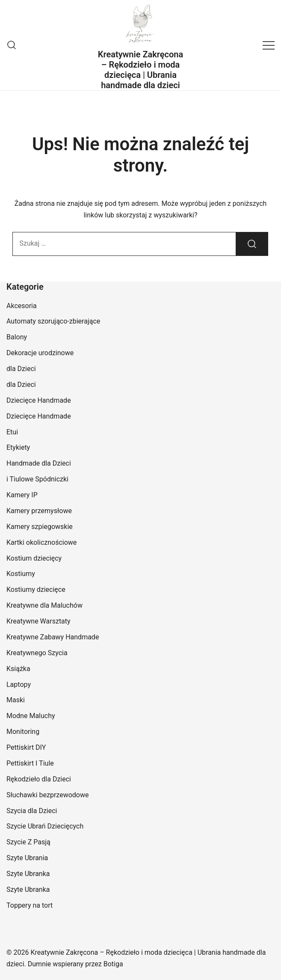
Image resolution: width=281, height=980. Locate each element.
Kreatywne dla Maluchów (44, 605)
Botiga (113, 964)
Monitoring (23, 732)
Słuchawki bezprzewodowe (47, 795)
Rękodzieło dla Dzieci (39, 779)
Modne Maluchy (31, 716)
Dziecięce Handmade (39, 400)
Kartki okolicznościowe (41, 542)
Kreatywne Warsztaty (38, 621)
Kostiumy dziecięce (36, 589)
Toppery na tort (30, 905)
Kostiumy (21, 574)
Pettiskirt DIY (26, 747)
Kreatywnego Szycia (37, 653)
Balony (17, 337)
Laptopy (19, 685)
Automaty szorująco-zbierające (53, 321)
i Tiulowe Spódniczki (37, 479)
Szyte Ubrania (27, 858)
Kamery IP (22, 495)
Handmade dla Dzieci (39, 463)
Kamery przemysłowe (39, 511)
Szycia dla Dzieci (32, 811)
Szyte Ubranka (28, 874)
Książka (18, 669)
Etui (12, 432)
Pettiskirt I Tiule (30, 763)
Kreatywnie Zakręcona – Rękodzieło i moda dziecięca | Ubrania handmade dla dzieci (141, 70)
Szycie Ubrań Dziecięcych (45, 826)
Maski (16, 700)
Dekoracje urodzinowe (40, 353)
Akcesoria (22, 306)
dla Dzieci (21, 369)
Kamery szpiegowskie (40, 527)
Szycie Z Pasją (28, 842)
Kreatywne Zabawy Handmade (53, 637)
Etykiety (18, 447)
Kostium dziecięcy (34, 558)
